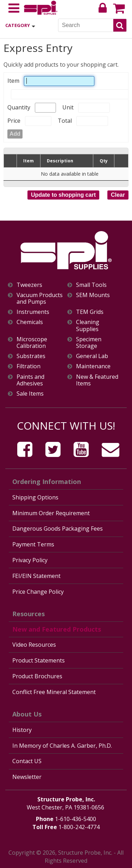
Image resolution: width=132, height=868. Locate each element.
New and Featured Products (57, 629)
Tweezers (29, 285)
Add (15, 134)
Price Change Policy (38, 592)
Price (14, 121)
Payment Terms (33, 544)
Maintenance (93, 366)
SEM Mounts (93, 295)
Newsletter (27, 777)
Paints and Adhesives (30, 380)
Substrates (31, 356)
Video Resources (34, 645)
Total (65, 121)
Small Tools (91, 285)
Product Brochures (37, 676)
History (22, 730)
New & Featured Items (97, 380)
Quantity (19, 107)
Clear (118, 195)
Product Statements (39, 660)
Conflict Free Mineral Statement (54, 692)
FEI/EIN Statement (36, 576)
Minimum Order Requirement (51, 513)
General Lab (92, 356)
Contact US (27, 761)
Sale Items (30, 394)
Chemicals (30, 322)
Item (13, 81)
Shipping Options (35, 497)
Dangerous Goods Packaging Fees (58, 529)
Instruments (33, 312)
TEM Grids (90, 312)
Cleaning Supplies (88, 325)
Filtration (29, 366)
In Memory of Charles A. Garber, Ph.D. (62, 746)
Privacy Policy (30, 560)
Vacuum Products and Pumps (40, 298)
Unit (68, 107)
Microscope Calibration (32, 343)
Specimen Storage (89, 343)
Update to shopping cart (63, 195)
